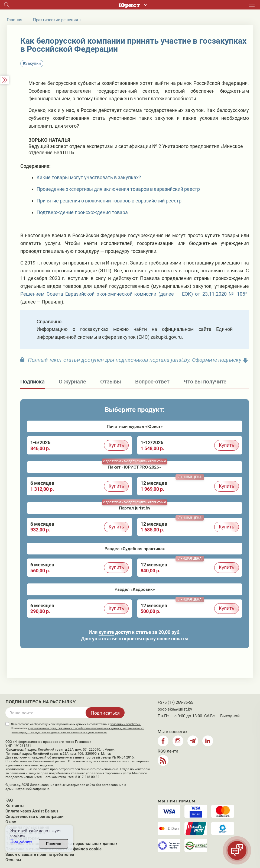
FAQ (9, 800)
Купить (116, 445)
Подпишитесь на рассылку (41, 702)
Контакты (15, 806)
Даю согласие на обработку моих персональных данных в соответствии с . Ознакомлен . (77, 728)
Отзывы (13, 860)
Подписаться (105, 713)
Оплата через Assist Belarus (32, 811)
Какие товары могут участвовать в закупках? (89, 177)
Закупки (33, 63)
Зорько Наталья (49, 140)
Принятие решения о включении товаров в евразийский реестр (109, 201)
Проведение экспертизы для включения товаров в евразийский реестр (118, 189)
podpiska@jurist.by (175, 709)
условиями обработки (126, 724)
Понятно (53, 844)
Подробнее (21, 841)
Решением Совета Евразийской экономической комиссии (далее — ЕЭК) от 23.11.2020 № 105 (133, 294)
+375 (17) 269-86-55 (175, 702)
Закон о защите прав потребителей (40, 854)
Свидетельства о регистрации (35, 817)
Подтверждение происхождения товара (82, 212)
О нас (11, 822)
